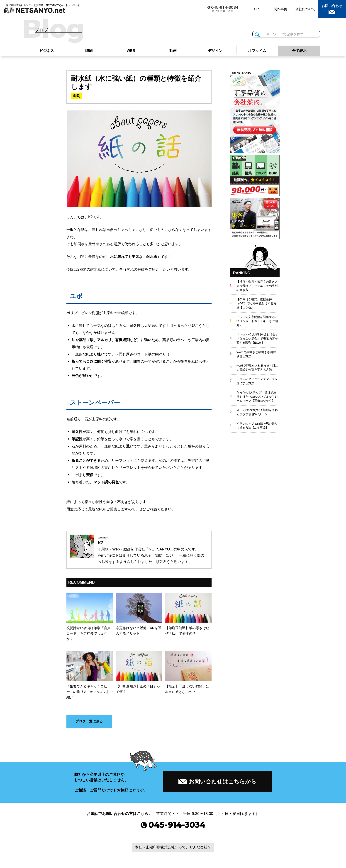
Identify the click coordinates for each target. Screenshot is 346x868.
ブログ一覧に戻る (89, 722)
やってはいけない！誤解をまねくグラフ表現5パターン (257, 412)
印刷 (89, 51)
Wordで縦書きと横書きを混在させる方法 (256, 354)
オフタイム (257, 51)
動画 (173, 51)
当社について (305, 9)
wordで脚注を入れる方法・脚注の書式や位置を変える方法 (257, 368)
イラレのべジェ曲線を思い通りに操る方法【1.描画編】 (257, 426)
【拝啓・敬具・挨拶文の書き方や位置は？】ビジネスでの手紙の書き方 (257, 286)
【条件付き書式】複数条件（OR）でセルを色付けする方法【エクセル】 (256, 304)
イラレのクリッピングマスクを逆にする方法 (257, 381)
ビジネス (47, 51)
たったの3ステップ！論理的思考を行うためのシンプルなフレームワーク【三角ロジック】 (257, 397)
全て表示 (299, 51)
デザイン (215, 51)
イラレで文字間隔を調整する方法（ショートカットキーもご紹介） (257, 321)
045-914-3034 (173, 827)
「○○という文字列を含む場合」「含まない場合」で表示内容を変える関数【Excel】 (257, 339)
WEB (131, 51)
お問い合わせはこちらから (217, 782)
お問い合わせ (332, 9)
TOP (255, 9)
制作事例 (280, 9)
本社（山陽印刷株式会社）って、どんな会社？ (173, 849)
